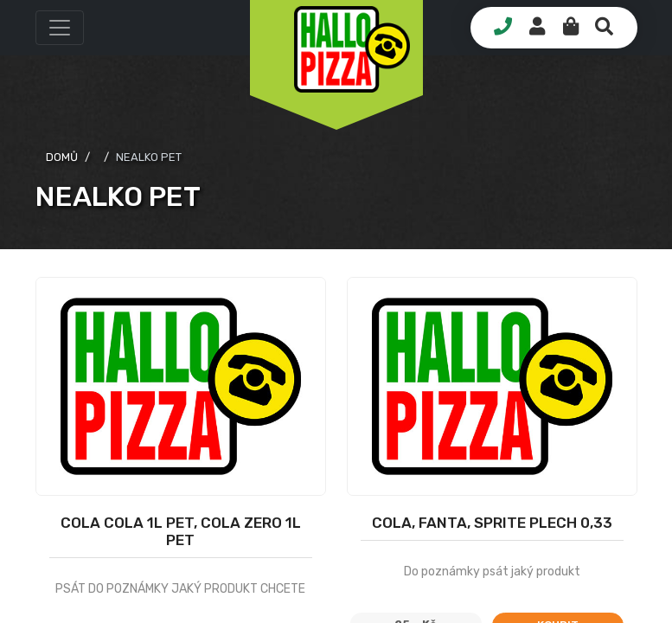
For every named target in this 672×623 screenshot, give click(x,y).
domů (62, 157)
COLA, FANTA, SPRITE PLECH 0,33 (492, 523)
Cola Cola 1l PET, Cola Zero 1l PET (181, 531)
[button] (60, 28)
